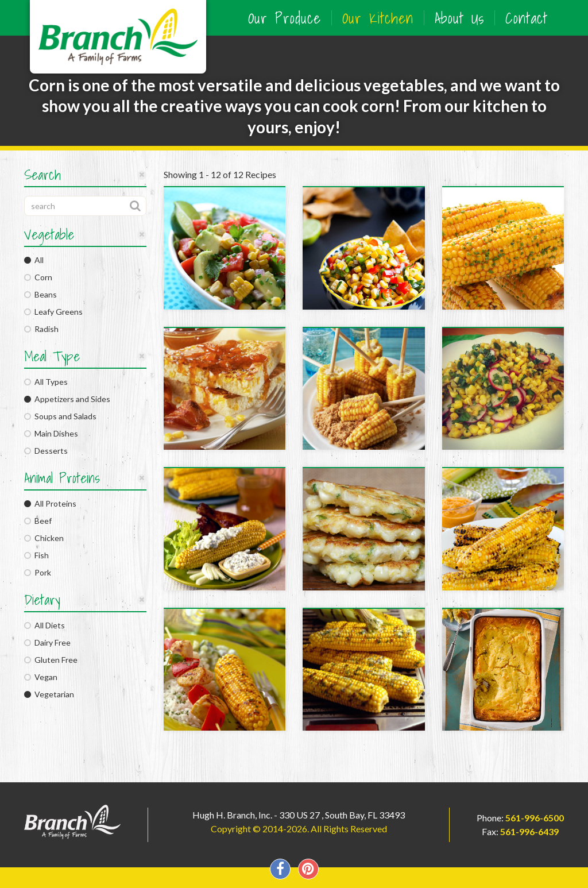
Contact (527, 18)
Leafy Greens (53, 312)
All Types (46, 382)
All (34, 260)
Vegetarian (49, 694)
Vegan (41, 677)
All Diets (45, 625)
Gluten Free (51, 660)
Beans (40, 294)
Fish (36, 555)
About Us (459, 18)
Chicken (44, 538)
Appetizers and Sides (67, 399)
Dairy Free (47, 642)
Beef (38, 521)
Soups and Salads (60, 416)
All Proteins (50, 503)
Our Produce (285, 18)
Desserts (46, 451)
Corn (38, 277)
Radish (41, 329)
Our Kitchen (378, 18)
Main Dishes (51, 433)
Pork (38, 572)
